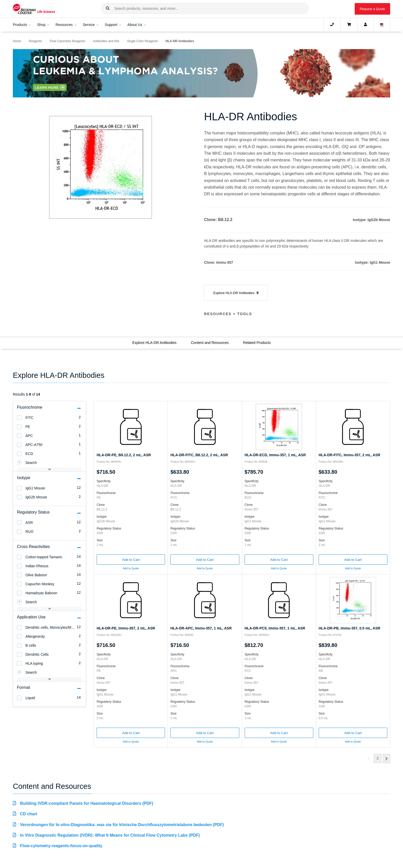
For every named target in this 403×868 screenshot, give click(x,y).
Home (17, 41)
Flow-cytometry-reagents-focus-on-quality (61, 846)
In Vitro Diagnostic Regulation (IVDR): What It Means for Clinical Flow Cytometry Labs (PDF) (110, 835)
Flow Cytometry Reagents (67, 41)
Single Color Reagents (142, 41)
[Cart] (349, 25)
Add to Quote (131, 568)
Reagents (35, 41)
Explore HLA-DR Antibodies (154, 343)
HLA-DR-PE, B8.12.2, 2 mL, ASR (124, 455)
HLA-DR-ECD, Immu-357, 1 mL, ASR (275, 455)
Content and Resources (210, 343)
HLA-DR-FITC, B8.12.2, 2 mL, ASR (199, 455)
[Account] (365, 25)
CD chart (29, 814)
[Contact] (332, 25)
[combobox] (205, 8)
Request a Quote (372, 9)
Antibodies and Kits (106, 41)
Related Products (257, 343)
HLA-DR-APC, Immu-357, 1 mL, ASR (201, 628)
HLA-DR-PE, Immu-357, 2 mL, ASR (126, 628)
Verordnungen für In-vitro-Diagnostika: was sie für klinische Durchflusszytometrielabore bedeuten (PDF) (122, 825)
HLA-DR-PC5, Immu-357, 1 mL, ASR (275, 628)
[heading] (19, 418)
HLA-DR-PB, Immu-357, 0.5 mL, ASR (350, 628)
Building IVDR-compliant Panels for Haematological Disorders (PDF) (87, 803)
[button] (108, 8)
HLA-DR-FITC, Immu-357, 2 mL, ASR (350, 455)
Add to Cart (131, 560)
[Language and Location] (382, 25)
